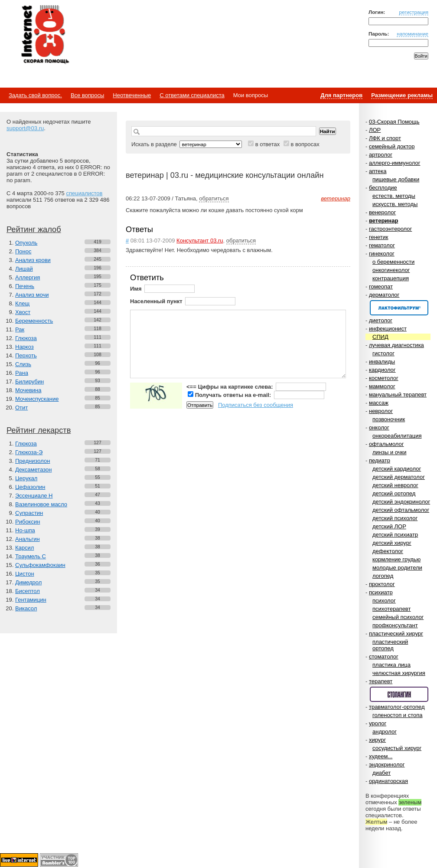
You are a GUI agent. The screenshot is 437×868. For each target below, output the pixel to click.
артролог (381, 155)
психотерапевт (391, 609)
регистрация (414, 12)
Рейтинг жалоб (34, 229)
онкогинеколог (391, 270)
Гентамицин (31, 600)
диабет (382, 773)
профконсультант (395, 625)
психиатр (381, 592)
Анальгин (28, 539)
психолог (384, 601)
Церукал (26, 478)
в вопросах (305, 144)
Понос (23, 251)
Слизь (23, 364)
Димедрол (28, 582)
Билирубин (29, 382)
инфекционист (388, 329)
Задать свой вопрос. (35, 95)
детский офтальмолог (401, 510)
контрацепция (391, 278)
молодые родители (397, 568)
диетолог (381, 320)
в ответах (268, 144)
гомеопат (381, 287)
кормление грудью (396, 559)
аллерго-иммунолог (395, 163)
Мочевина (28, 390)
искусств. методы (395, 204)
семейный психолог (398, 617)
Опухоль (26, 243)
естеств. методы (394, 196)
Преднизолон (33, 461)
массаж (379, 403)
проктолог (382, 584)
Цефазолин (30, 487)
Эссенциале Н (34, 496)
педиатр (380, 460)
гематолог (382, 245)
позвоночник (389, 419)
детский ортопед (394, 493)
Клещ (22, 303)
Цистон (25, 574)
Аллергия (28, 277)
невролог (381, 411)
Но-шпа (25, 530)
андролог (385, 732)
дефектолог (388, 551)
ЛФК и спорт (385, 138)
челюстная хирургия (399, 673)
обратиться (214, 198)
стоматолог (384, 657)
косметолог (384, 378)
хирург (377, 740)
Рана (22, 373)
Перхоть (26, 355)
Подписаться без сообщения (256, 405)
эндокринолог (387, 765)
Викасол (26, 608)
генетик (379, 237)
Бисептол (28, 591)
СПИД (380, 337)
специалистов (84, 193)
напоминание (413, 34)
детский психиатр (395, 535)
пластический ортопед (390, 645)
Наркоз (24, 347)
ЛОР (375, 130)
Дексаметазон (33, 470)
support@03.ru (25, 128)
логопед (383, 576)
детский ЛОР (389, 526)
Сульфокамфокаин (40, 565)
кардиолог (382, 370)
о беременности (393, 262)
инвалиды (382, 362)
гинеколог (382, 254)
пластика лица (391, 665)
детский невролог (395, 485)
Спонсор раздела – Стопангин (399, 694)
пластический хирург (396, 634)
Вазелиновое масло (41, 504)
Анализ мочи (32, 295)
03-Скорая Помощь (394, 122)
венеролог (382, 212)
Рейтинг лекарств (39, 430)
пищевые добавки (396, 179)
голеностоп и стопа (398, 715)
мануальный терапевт (398, 395)
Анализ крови (33, 260)
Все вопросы (87, 95)
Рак (20, 329)
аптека (378, 171)
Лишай (24, 269)
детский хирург (392, 543)
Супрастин (29, 513)
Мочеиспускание (37, 399)
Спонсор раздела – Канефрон (399, 308)
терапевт (381, 681)
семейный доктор (392, 146)
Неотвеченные (132, 95)
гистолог (383, 353)
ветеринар (383, 221)
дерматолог (384, 295)
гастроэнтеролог (390, 229)
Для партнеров (341, 95)
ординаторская (388, 781)
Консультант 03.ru (200, 241)
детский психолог (395, 518)
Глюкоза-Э (29, 452)
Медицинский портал (45, 35)
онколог (379, 427)
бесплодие (383, 188)
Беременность (34, 321)
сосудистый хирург (397, 748)
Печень (25, 286)
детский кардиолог (397, 469)
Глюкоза (26, 338)
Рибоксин (28, 522)
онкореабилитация (397, 436)
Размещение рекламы (402, 95)
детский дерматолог (399, 477)
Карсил (24, 548)
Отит (21, 408)
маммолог (382, 386)
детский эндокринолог (401, 502)
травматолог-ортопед (397, 707)
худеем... (381, 756)
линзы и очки (389, 452)
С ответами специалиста (192, 95)
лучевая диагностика (396, 345)
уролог (378, 723)
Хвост (23, 312)
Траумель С (31, 556)
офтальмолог (386, 444)
